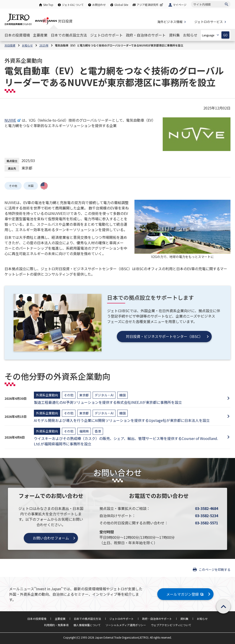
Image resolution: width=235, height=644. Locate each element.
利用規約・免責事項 (56, 625)
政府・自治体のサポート (157, 619)
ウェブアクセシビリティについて (171, 625)
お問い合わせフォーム (51, 538)
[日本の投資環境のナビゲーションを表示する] (17, 35)
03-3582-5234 (207, 516)
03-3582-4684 (207, 508)
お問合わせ (99, 5)
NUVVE (13, 120)
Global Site (121, 5)
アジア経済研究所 (150, 5)
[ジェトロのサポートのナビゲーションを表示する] (106, 35)
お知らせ (202, 619)
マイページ (180, 5)
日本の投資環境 (37, 619)
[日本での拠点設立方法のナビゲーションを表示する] (69, 35)
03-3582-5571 (207, 523)
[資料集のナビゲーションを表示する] (174, 35)
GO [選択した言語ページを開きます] (225, 35)
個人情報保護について (87, 625)
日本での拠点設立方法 (87, 619)
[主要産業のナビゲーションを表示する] (40, 35)
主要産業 (60, 619)
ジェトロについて (73, 5)
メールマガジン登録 (185, 594)
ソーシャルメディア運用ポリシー (126, 625)
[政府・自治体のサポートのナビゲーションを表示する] (146, 35)
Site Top (48, 5)
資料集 (184, 619)
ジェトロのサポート (122, 619)
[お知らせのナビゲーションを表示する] (190, 35)
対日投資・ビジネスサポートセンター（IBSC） (164, 336)
